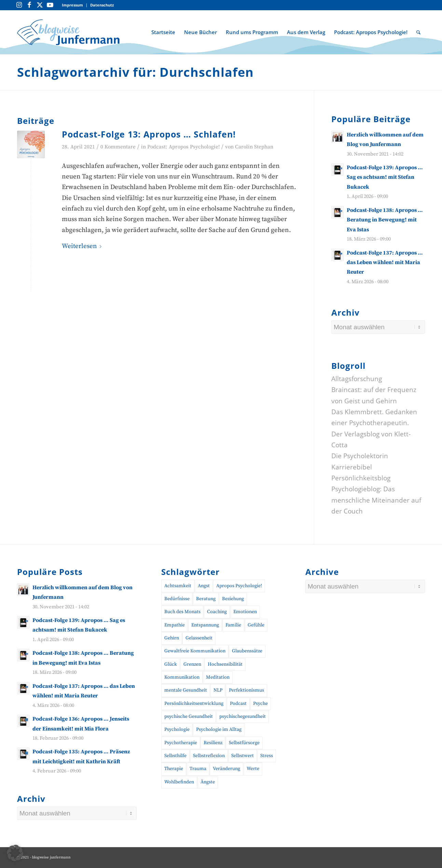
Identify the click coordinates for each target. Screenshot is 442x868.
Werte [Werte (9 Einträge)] (253, 769)
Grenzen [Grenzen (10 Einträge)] (192, 664)
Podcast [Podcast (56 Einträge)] (238, 704)
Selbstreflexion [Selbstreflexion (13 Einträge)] (209, 756)
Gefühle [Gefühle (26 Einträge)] (256, 625)
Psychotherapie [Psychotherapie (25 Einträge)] (181, 743)
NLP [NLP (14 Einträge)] (218, 690)
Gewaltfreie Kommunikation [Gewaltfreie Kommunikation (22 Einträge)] (195, 651)
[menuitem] (73, 5)
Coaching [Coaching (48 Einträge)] (217, 612)
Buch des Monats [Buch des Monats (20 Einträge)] (182, 612)
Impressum (72, 5)
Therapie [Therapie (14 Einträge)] (174, 769)
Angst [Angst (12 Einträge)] (204, 586)
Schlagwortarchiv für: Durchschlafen (135, 72)
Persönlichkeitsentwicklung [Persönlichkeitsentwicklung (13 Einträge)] (194, 704)
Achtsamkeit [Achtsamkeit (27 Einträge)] (178, 586)
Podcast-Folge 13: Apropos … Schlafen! (149, 134)
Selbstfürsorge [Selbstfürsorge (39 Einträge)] (244, 743)
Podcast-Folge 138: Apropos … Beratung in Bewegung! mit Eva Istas (385, 220)
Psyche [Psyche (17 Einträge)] (260, 704)
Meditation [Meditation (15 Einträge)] (218, 677)
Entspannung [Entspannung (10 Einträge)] (205, 625)
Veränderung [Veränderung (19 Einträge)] (226, 769)
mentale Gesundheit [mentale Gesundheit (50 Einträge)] (186, 690)
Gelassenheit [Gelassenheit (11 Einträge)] (199, 638)
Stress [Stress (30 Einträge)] (267, 756)
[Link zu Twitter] (40, 5)
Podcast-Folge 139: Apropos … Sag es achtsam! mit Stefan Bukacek (385, 177)
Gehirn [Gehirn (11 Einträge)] (172, 638)
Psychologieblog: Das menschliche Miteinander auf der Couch (376, 500)
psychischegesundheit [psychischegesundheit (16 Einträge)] (243, 717)
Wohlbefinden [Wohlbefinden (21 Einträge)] (179, 782)
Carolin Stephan (254, 147)
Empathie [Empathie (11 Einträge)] (175, 625)
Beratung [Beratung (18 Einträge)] (206, 599)
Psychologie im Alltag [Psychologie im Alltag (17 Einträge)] (219, 729)
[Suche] (418, 32)
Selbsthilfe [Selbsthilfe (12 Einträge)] (175, 756)
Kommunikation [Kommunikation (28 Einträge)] (182, 677)
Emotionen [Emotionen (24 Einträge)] (245, 612)
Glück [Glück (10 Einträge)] (171, 664)
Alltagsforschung (357, 379)
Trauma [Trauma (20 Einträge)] (198, 769)
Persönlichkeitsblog (361, 478)
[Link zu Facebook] (29, 5)
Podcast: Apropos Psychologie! (183, 147)
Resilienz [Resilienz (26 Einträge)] (213, 743)
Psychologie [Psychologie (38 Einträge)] (177, 729)
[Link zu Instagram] (19, 5)
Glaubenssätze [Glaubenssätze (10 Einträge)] (247, 651)
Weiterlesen (83, 246)
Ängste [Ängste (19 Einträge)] (208, 782)
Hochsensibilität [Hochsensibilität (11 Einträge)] (225, 664)
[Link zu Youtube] (50, 5)
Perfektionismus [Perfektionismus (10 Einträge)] (246, 690)
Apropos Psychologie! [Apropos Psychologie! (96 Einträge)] (239, 586)
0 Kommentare (118, 147)
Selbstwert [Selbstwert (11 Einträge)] (243, 756)
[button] (15, 853)
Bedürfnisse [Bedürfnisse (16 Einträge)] (177, 599)
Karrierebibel (352, 467)
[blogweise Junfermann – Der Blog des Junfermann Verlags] (68, 32)
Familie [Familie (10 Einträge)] (233, 625)
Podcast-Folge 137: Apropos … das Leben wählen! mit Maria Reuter (385, 263)
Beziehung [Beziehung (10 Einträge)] (233, 599)
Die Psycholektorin (360, 456)
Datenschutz (102, 5)
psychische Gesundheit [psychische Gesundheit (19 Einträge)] (189, 717)
